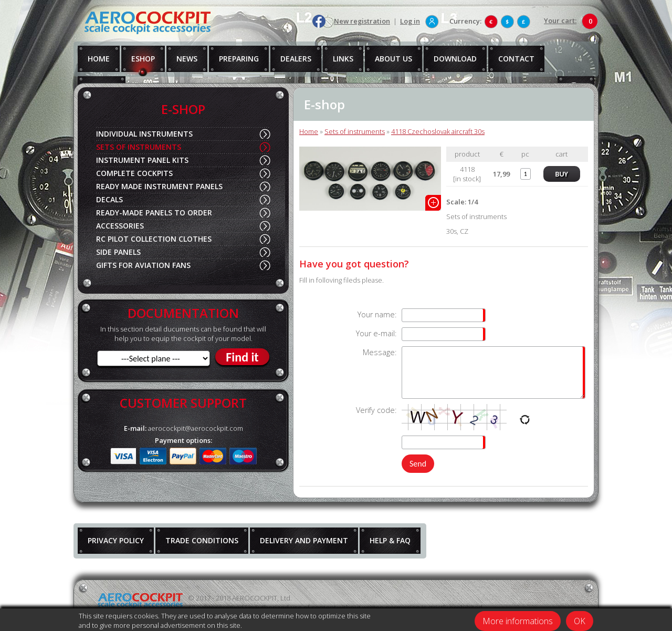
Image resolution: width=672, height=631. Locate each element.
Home (309, 131)
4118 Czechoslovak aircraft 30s (438, 131)
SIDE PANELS (118, 252)
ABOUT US (393, 59)
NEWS (187, 59)
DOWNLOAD (455, 59)
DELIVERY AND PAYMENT (304, 540)
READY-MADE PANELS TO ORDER (154, 213)
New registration (362, 21)
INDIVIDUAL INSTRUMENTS (144, 134)
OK (580, 621)
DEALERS (296, 59)
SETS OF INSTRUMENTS (139, 147)
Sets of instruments (355, 131)
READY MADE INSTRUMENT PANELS (159, 186)
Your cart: (560, 20)
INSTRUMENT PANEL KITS (142, 160)
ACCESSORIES (120, 226)
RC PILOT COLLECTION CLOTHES (154, 239)
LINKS (343, 59)
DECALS (109, 199)
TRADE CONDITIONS (202, 540)
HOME (99, 59)
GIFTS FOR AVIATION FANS (143, 265)
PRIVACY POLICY (116, 540)
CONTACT (516, 59)
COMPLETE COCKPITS (134, 173)
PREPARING (239, 59)
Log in (410, 21)
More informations (518, 621)
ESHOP (143, 59)
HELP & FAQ (390, 540)
